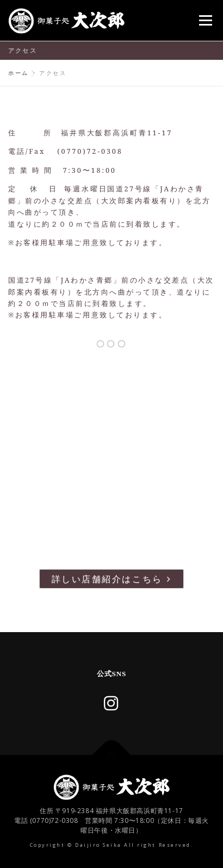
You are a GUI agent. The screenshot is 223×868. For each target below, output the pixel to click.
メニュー (205, 20)
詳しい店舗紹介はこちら (112, 579)
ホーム (18, 73)
